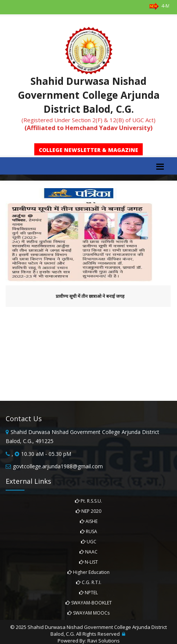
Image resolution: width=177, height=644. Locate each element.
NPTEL (88, 593)
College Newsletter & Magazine (88, 150)
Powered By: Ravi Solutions (89, 641)
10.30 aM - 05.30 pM (46, 454)
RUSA (89, 531)
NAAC (88, 552)
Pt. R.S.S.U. (88, 501)
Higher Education (88, 572)
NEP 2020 (88, 511)
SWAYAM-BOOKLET (89, 603)
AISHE (89, 521)
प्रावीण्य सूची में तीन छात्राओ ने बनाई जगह (90, 296)
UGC (89, 542)
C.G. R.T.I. (89, 582)
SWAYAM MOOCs (88, 613)
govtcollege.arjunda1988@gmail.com (58, 466)
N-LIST (88, 562)
